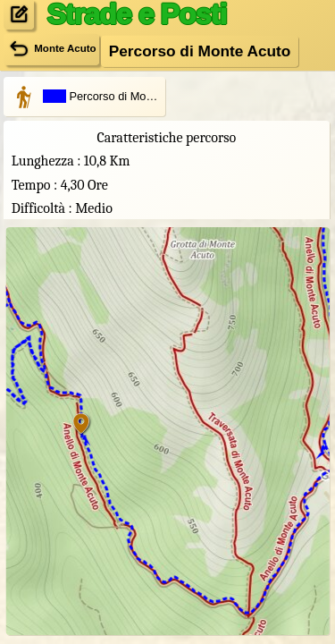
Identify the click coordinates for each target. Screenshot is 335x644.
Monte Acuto (51, 50)
